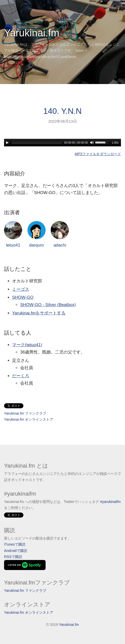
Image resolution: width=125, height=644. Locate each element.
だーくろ (21, 376)
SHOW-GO (23, 297)
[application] (62, 143)
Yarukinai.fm (32, 33)
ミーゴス (21, 289)
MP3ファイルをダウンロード (98, 154)
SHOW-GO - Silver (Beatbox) (48, 305)
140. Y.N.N (62, 111)
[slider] (37, 143)
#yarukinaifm (110, 502)
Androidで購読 (16, 551)
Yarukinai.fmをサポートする (39, 313)
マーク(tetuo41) (27, 345)
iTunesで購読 (15, 544)
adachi (60, 234)
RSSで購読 (13, 557)
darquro (37, 234)
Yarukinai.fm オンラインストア (29, 419)
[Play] (7, 143)
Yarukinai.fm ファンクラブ (25, 413)
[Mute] (92, 143)
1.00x (115, 143)
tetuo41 (13, 234)
